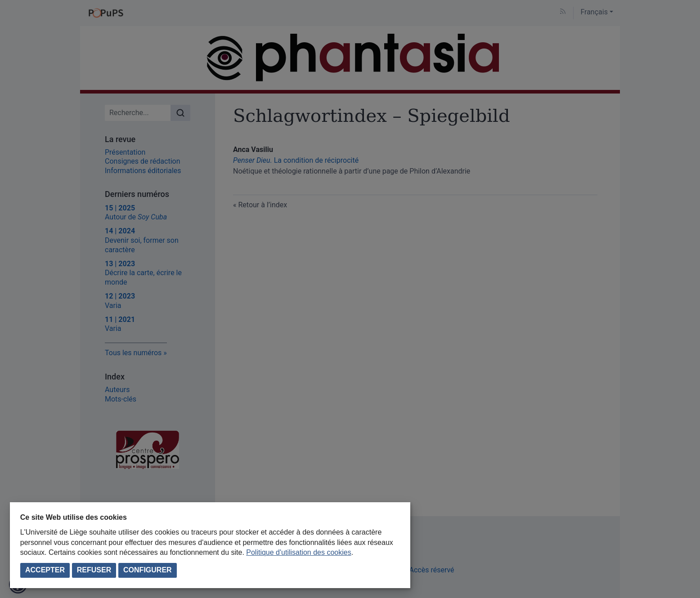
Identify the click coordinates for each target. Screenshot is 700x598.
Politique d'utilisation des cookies (298, 552)
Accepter (45, 570)
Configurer (148, 570)
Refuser (94, 570)
